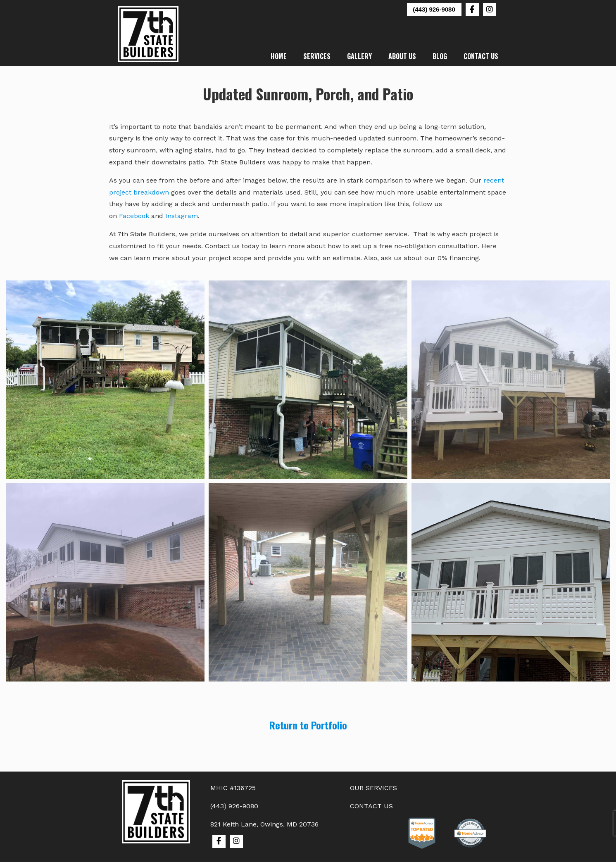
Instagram (182, 216)
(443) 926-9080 (434, 9)
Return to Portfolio (308, 725)
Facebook (134, 216)
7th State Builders (149, 34)
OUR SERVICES (373, 788)
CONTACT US (371, 806)
